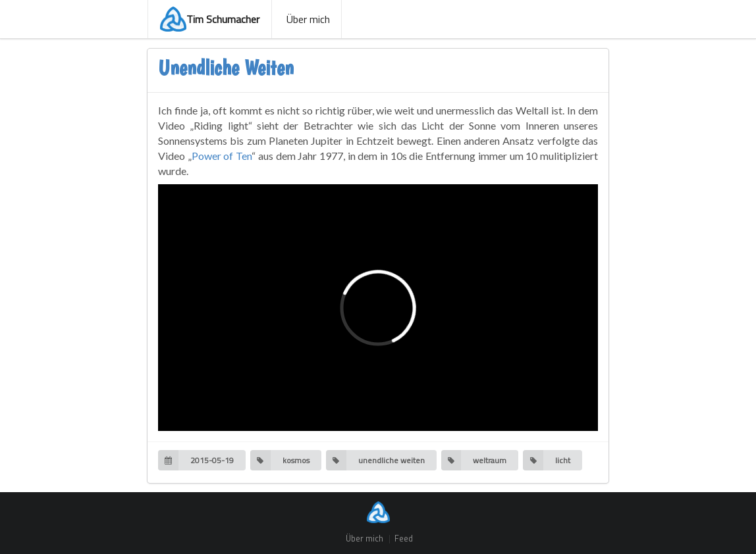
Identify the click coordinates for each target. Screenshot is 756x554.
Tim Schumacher (210, 19)
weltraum (474, 460)
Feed (404, 539)
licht (547, 460)
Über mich (307, 19)
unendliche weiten (375, 460)
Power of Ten (222, 156)
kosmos (280, 460)
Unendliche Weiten (226, 68)
